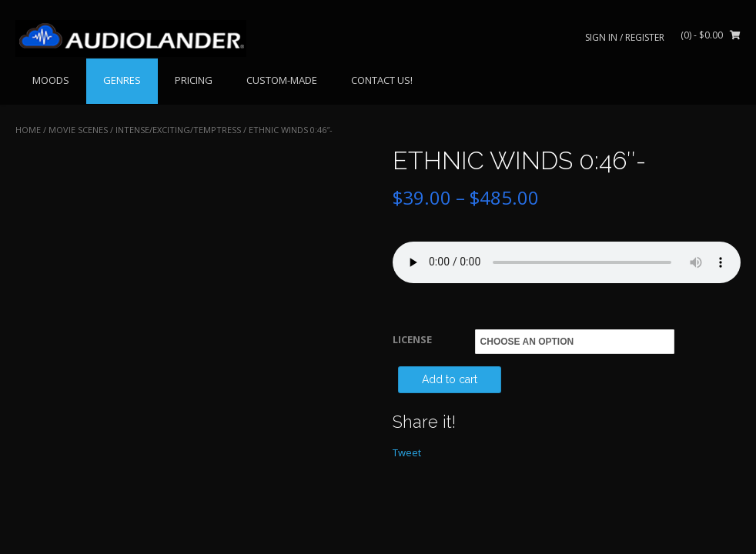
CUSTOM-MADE (282, 80)
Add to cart (450, 379)
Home (28, 130)
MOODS (51, 80)
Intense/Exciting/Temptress (178, 130)
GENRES (122, 80)
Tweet (407, 452)
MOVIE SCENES (78, 130)
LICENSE (412, 339)
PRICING (194, 80)
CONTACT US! (382, 80)
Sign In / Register (625, 37)
